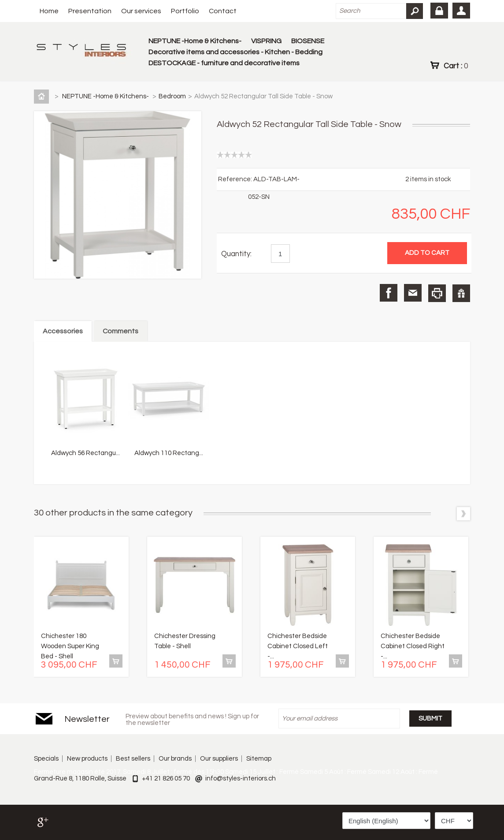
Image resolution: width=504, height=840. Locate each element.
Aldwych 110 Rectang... (169, 453)
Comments (120, 331)
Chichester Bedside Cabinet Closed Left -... (298, 646)
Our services (141, 11)
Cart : (456, 66)
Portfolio (185, 11)
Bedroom (172, 96)
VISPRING (266, 41)
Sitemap (259, 759)
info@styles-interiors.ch (241, 778)
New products (87, 759)
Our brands (175, 759)
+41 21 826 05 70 (166, 778)
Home (49, 11)
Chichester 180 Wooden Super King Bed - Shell (70, 646)
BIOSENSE (308, 41)
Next (463, 514)
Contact (223, 11)
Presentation (90, 11)
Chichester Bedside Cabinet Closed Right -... (413, 646)
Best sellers (133, 759)
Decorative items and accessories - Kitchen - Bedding (235, 52)
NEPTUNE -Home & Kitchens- (195, 41)
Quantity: (236, 254)
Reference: (236, 179)
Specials (46, 759)
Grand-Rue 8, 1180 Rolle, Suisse (80, 778)
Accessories (63, 331)
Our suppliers (219, 759)
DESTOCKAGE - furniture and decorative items (224, 63)
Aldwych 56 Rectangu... (85, 453)
